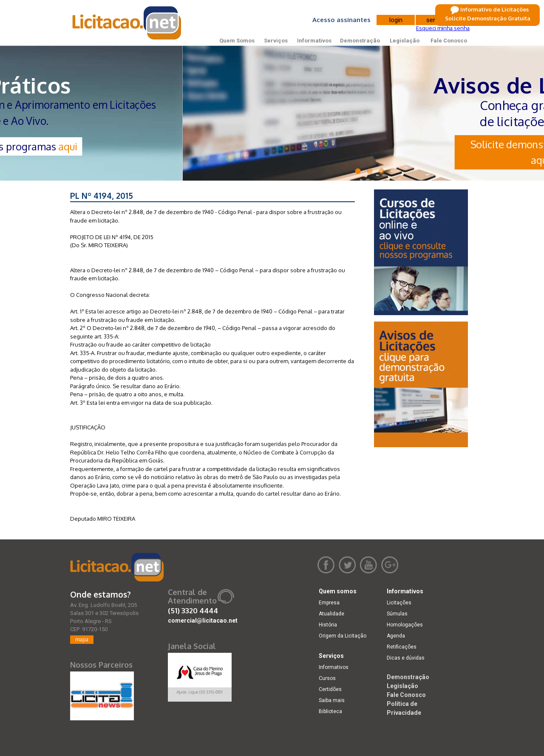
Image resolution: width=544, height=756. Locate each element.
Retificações (402, 647)
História (328, 625)
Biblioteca (330, 711)
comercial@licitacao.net (203, 621)
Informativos (314, 41)
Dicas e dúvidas (406, 658)
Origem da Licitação (343, 636)
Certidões (330, 689)
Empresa (329, 603)
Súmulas (397, 614)
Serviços (276, 41)
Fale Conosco (449, 41)
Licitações (399, 603)
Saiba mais (332, 700)
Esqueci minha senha (443, 28)
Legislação (405, 41)
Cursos (327, 678)
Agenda (396, 636)
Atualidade (331, 614)
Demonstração (360, 41)
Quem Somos (237, 41)
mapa (82, 639)
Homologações (405, 625)
